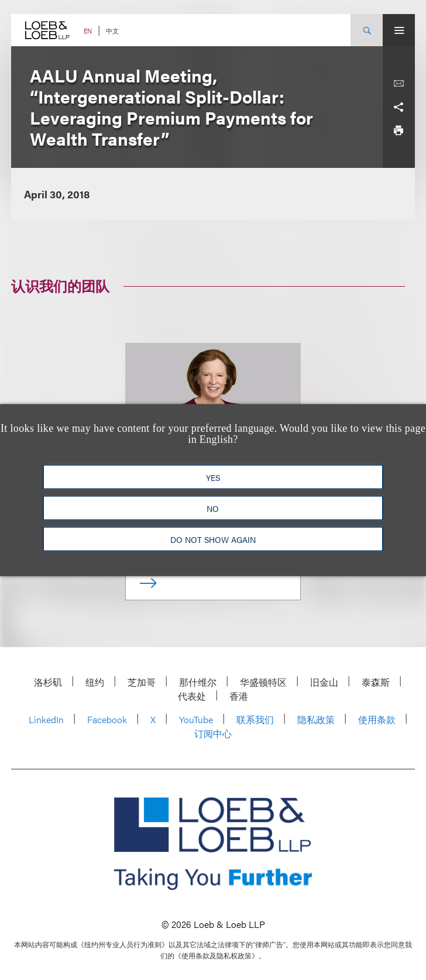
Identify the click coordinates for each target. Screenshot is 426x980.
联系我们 (255, 719)
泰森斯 (376, 682)
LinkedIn (46, 719)
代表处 (192, 696)
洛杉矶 (48, 682)
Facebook (107, 719)
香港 (239, 696)
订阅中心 (213, 733)
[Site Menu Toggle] (399, 30)
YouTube (196, 719)
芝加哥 (142, 682)
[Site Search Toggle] (367, 30)
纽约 (95, 682)
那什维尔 (198, 682)
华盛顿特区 (263, 682)
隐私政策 (316, 719)
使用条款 (377, 719)
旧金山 (324, 682)
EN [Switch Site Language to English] (88, 31)
